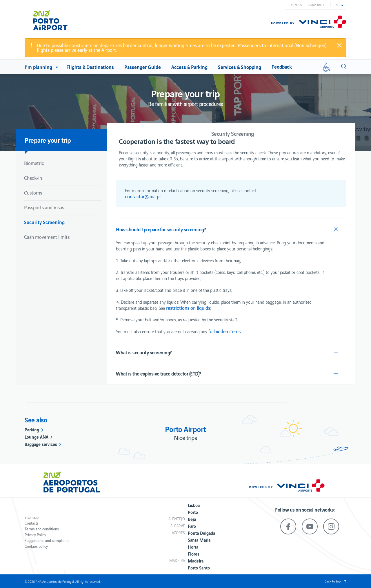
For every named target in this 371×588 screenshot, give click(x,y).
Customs (33, 193)
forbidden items (224, 331)
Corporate (316, 5)
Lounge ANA (37, 437)
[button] (339, 5)
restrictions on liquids (188, 308)
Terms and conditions (42, 529)
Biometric (34, 163)
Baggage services (41, 444)
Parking (32, 429)
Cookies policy (36, 546)
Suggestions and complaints (47, 540)
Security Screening (44, 222)
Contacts (32, 523)
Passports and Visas (44, 207)
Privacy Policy (35, 535)
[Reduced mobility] (327, 67)
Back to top (333, 581)
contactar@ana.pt (143, 196)
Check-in (33, 178)
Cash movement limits (47, 237)
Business (295, 5)
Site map (32, 517)
